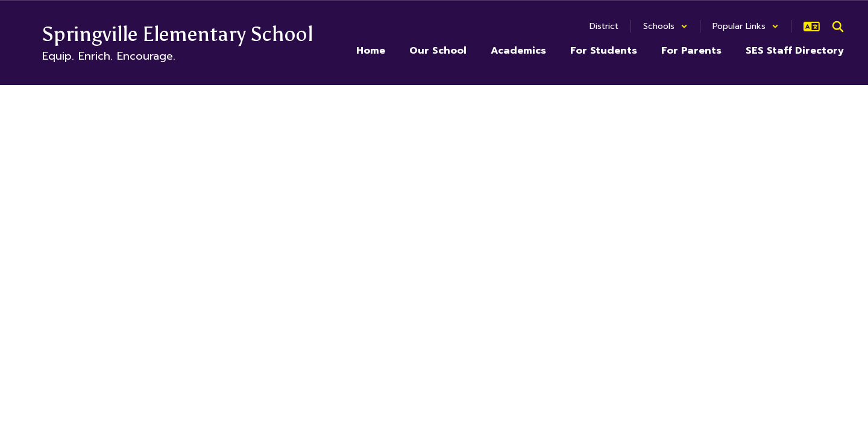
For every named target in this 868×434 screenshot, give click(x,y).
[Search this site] (838, 27)
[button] (665, 26)
